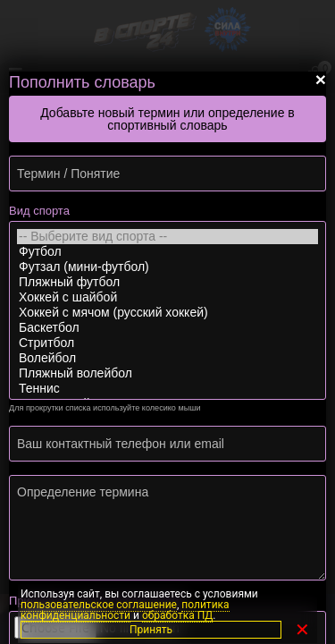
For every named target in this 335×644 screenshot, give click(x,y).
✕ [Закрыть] (302, 630)
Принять (151, 630)
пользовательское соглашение (99, 605)
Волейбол (167, 358)
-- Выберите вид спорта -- (167, 237)
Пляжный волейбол (167, 373)
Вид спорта (39, 211)
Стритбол (167, 343)
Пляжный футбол (167, 282)
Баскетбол (167, 328)
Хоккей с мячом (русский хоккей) (167, 313)
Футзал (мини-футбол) (167, 267)
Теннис (167, 389)
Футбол (167, 252)
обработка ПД (177, 615)
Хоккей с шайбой (167, 297)
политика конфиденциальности (125, 610)
